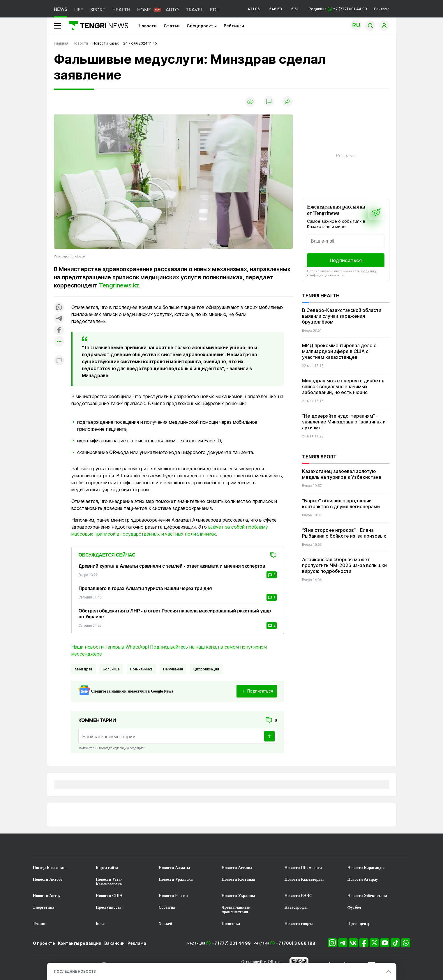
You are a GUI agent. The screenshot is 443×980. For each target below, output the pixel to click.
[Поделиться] (287, 102)
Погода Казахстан (49, 868)
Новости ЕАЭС (298, 896)
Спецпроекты (202, 26)
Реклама (382, 9)
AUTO (172, 10)
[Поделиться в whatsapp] (59, 308)
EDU (215, 10)
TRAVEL (194, 10)
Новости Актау (47, 896)
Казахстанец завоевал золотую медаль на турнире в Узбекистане (342, 474)
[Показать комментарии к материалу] (59, 361)
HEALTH (121, 10)
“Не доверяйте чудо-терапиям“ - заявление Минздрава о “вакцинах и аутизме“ (344, 422)
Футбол (354, 907)
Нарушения (173, 669)
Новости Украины (239, 896)
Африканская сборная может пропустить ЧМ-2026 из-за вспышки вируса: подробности (344, 565)
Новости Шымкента (303, 868)
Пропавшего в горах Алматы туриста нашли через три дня (145, 588)
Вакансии (114, 943)
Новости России (173, 896)
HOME (144, 10)
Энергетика (44, 907)
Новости (148, 26)
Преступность (109, 907)
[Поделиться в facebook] (59, 330)
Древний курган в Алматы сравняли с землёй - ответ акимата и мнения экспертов (172, 566)
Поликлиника (141, 669)
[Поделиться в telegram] (59, 319)
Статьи (172, 26)
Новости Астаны (237, 868)
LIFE (79, 10)
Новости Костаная (239, 879)
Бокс (100, 924)
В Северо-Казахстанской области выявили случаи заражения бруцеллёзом (342, 316)
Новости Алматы (175, 868)
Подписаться (346, 260)
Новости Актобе (48, 879)
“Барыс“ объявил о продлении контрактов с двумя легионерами (341, 504)
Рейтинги (234, 26)
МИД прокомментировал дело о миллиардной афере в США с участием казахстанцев (339, 351)
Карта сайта (107, 868)
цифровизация (206, 669)
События (167, 907)
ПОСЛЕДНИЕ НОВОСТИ (75, 971)
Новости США (109, 896)
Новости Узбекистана (367, 896)
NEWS (61, 9)
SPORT (98, 10)
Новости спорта (299, 924)
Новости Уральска (176, 879)
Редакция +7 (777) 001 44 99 (338, 9)
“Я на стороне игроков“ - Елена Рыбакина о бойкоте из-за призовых (344, 533)
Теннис (39, 924)
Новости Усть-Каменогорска (109, 882)
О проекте (44, 943)
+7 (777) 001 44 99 (231, 943)
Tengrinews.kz (119, 285)
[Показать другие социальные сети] (59, 342)
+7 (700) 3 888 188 (296, 943)
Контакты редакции (80, 943)
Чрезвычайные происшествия (236, 910)
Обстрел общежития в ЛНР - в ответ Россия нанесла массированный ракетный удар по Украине (175, 614)
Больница (111, 669)
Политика (231, 924)
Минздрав (84, 669)
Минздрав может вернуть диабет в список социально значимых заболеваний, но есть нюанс (343, 386)
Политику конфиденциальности (342, 273)
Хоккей (166, 924)
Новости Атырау (363, 879)
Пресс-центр (359, 924)
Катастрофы (296, 907)
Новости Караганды (366, 868)
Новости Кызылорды (304, 879)
